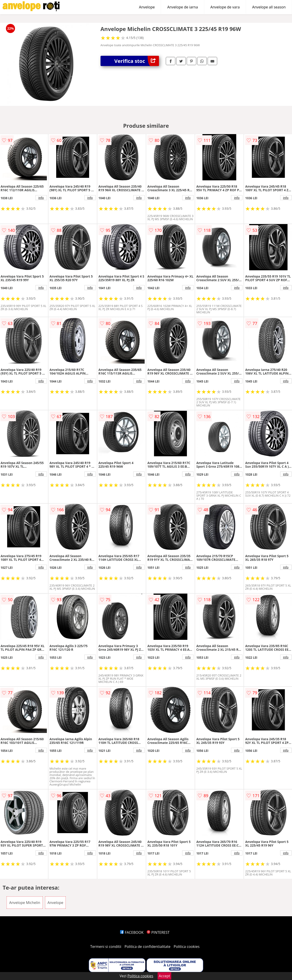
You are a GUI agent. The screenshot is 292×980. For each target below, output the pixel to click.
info (41, 198)
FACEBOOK (132, 932)
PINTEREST (158, 932)
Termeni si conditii (106, 947)
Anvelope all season (269, 7)
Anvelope (147, 7)
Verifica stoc (137, 61)
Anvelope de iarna (182, 7)
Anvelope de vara (225, 7)
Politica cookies (187, 947)
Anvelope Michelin (25, 903)
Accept (164, 976)
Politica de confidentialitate (148, 947)
